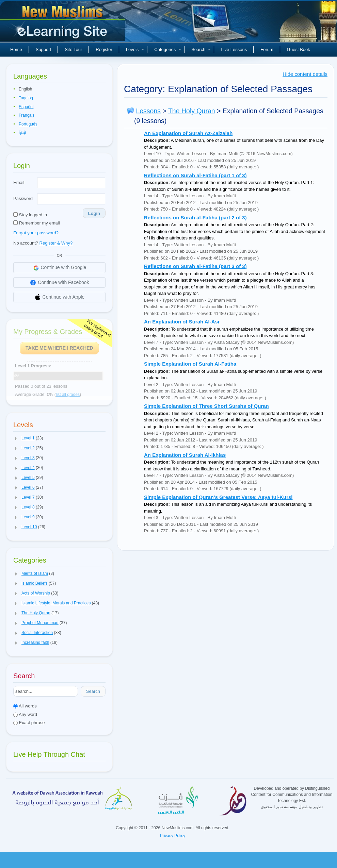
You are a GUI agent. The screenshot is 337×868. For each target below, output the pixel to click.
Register (104, 49)
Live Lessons (234, 49)
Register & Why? (56, 243)
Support (44, 49)
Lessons (148, 111)
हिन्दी (22, 133)
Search (201, 49)
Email (19, 182)
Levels (135, 49)
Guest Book (299, 49)
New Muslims (63, 24)
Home (16, 49)
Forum (267, 49)
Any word (25, 714)
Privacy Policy (173, 836)
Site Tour (73, 49)
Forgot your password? (36, 233)
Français (27, 115)
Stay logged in (30, 215)
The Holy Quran (192, 111)
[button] (16, 438)
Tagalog (26, 98)
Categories (168, 49)
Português (28, 124)
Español (26, 107)
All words (25, 706)
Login (94, 213)
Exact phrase (29, 723)
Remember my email (37, 223)
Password (23, 198)
